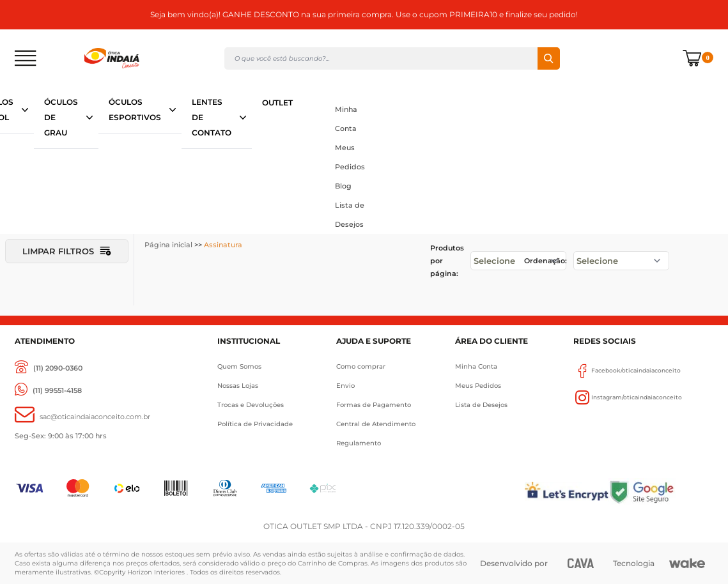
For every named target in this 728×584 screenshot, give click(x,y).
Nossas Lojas (238, 386)
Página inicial (168, 245)
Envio (345, 386)
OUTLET (277, 103)
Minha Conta (346, 119)
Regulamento (359, 443)
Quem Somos (239, 366)
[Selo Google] (661, 492)
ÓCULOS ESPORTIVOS (135, 110)
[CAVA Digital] (581, 563)
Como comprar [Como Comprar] (361, 366)
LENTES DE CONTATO (212, 117)
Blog (343, 186)
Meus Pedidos (350, 157)
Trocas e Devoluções (251, 405)
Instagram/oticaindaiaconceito (628, 397)
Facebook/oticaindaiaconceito (627, 371)
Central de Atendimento (376, 424)
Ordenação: (546, 261)
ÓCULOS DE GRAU (61, 117)
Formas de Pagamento (374, 405)
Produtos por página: (447, 261)
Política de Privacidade (255, 424)
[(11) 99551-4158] (48, 391)
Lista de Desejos (350, 215)
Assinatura (223, 245)
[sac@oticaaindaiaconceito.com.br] (82, 417)
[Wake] (687, 564)
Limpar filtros (67, 251)
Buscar (549, 58)
